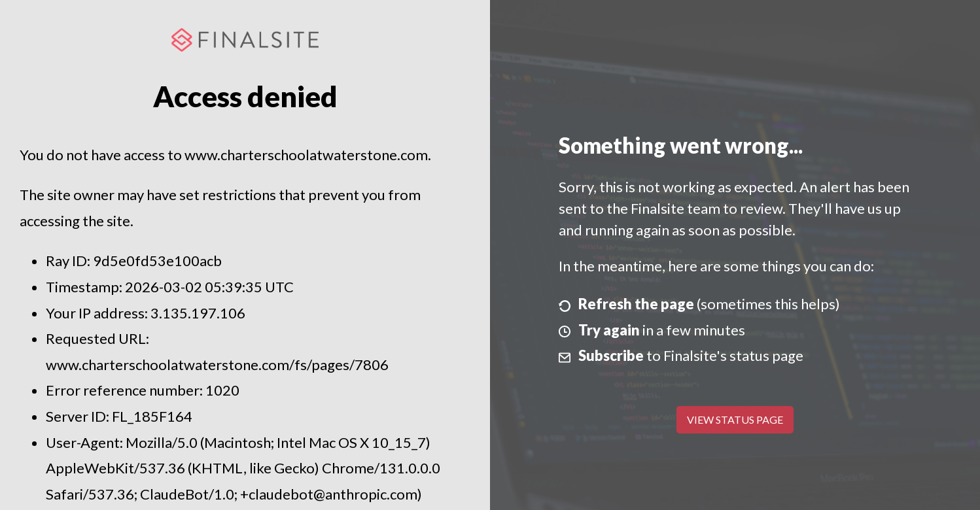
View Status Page (735, 419)
